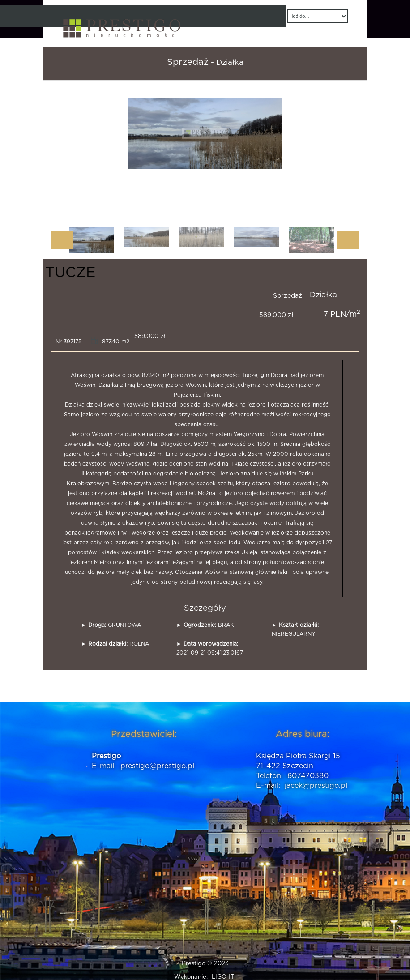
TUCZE (70, 273)
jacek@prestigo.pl (316, 786)
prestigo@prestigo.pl (157, 766)
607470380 (308, 776)
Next (348, 240)
